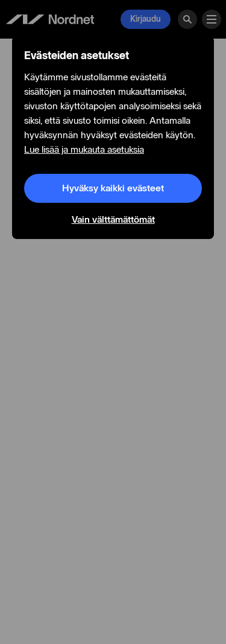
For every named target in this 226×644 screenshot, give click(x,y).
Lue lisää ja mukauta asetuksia (84, 150)
